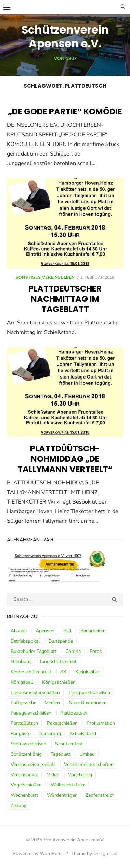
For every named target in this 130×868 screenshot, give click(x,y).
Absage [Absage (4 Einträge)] (19, 631)
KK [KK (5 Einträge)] (63, 672)
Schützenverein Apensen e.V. (65, 36)
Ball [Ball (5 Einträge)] (67, 631)
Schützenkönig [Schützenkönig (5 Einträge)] (26, 754)
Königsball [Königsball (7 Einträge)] (22, 682)
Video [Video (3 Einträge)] (53, 775)
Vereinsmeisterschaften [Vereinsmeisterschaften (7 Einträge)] (89, 764)
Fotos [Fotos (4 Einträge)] (96, 651)
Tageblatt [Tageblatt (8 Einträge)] (61, 754)
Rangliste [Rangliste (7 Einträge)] (21, 734)
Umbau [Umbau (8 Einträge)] (87, 754)
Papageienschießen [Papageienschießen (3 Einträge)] (31, 713)
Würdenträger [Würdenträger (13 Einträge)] (62, 795)
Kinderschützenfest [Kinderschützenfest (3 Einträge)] (31, 672)
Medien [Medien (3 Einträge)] (52, 703)
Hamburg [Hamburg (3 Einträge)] (21, 662)
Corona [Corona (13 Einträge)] (73, 651)
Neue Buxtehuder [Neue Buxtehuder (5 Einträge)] (87, 703)
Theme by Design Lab (94, 853)
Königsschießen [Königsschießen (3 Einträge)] (59, 682)
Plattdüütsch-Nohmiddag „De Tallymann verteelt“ (65, 459)
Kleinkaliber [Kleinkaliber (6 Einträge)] (88, 672)
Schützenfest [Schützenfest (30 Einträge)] (69, 744)
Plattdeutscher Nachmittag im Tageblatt (65, 299)
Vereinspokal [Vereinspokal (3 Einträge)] (24, 775)
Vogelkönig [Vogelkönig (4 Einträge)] (80, 775)
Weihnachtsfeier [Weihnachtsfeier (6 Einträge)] (68, 785)
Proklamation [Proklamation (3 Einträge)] (101, 723)
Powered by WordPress (38, 853)
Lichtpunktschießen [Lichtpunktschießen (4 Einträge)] (89, 692)
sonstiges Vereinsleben (45, 277)
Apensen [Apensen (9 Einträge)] (45, 631)
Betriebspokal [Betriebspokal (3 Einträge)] (25, 641)
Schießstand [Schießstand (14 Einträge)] (83, 734)
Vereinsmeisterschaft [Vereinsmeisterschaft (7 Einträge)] (33, 764)
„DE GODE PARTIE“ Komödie (65, 111)
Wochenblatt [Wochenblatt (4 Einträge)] (24, 795)
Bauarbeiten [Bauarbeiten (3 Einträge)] (93, 631)
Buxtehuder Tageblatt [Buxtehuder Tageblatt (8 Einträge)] (34, 651)
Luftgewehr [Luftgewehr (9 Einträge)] (23, 703)
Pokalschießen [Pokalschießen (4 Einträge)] (62, 723)
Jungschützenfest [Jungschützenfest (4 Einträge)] (58, 662)
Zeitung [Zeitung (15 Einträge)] (19, 805)
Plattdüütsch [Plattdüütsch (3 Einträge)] (24, 723)
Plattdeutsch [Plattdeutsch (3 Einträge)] (74, 713)
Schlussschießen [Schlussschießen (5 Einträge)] (28, 744)
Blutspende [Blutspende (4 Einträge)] (61, 641)
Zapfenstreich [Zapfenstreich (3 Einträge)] (100, 795)
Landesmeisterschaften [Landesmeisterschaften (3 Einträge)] (35, 692)
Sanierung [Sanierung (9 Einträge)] (50, 734)
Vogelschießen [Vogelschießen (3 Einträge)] (26, 785)
